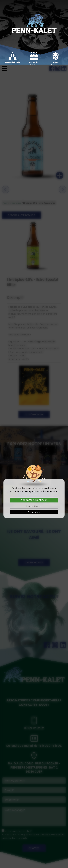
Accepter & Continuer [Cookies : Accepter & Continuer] (34, 435)
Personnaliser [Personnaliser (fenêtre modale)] (34, 448)
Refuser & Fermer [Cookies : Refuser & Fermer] (34, 442)
